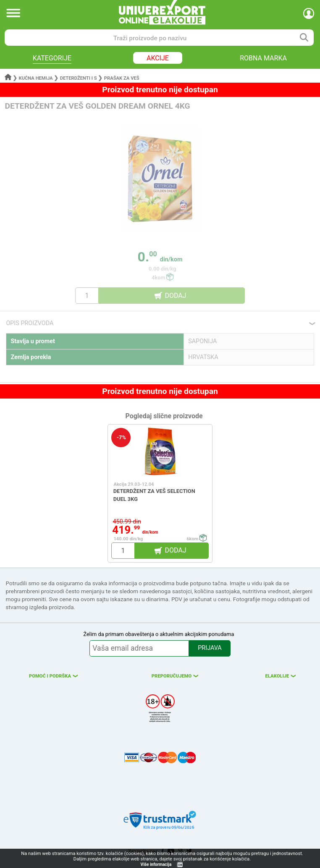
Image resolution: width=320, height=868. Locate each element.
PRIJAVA (210, 648)
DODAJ (175, 296)
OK (180, 865)
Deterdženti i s (79, 78)
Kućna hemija (36, 78)
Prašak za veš (122, 78)
